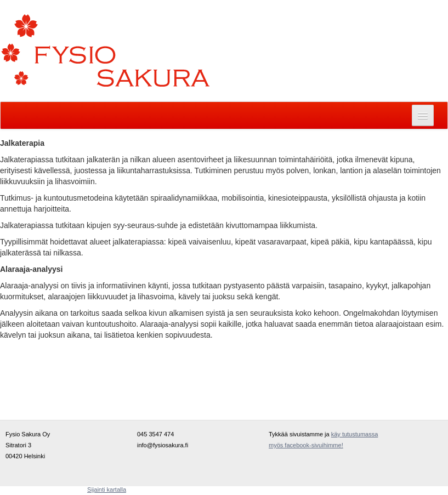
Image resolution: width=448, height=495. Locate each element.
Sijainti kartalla (107, 490)
